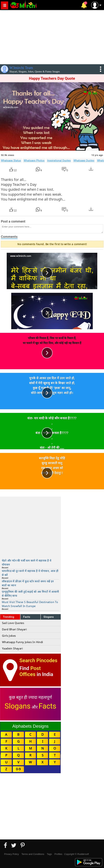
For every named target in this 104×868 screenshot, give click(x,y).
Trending (9, 617)
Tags (49, 854)
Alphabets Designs (30, 726)
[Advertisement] (52, 36)
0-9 (18, 769)
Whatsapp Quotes (84, 160)
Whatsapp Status (11, 160)
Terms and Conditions (33, 854)
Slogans (49, 617)
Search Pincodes (38, 660)
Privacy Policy (12, 854)
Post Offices (30, 671)
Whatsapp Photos (34, 160)
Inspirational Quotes (59, 160)
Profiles (58, 854)
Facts (27, 617)
